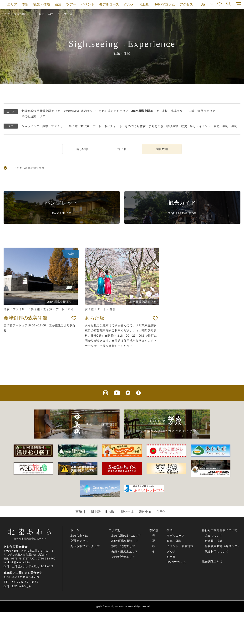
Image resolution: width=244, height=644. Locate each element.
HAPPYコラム (164, 4)
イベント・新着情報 (180, 546)
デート (97, 126)
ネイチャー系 (113, 126)
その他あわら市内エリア (80, 111)
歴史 (184, 126)
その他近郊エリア (33, 116)
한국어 (161, 512)
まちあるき (156, 126)
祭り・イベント (200, 126)
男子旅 (73, 126)
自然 (217, 126)
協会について (214, 536)
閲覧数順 (162, 149)
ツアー (71, 4)
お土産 (144, 4)
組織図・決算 (214, 541)
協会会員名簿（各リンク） (223, 546)
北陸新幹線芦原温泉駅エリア (41, 111)
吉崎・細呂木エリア (202, 111)
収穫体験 (172, 126)
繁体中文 (145, 512)
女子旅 (85, 126)
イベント (88, 4)
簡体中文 (127, 512)
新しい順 (82, 149)
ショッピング (30, 126)
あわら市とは (79, 536)
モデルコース (109, 4)
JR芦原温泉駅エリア (145, 111)
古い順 (122, 149)
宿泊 (58, 4)
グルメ (129, 4)
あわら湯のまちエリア (114, 111)
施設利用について (217, 552)
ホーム (75, 530)
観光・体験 (42, 4)
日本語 (96, 512)
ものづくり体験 (135, 126)
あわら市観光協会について (220, 530)
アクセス (186, 4)
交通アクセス (79, 541)
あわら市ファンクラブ (85, 546)
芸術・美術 (230, 126)
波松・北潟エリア (174, 111)
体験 (45, 126)
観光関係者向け (212, 562)
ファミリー (58, 126)
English (111, 512)
